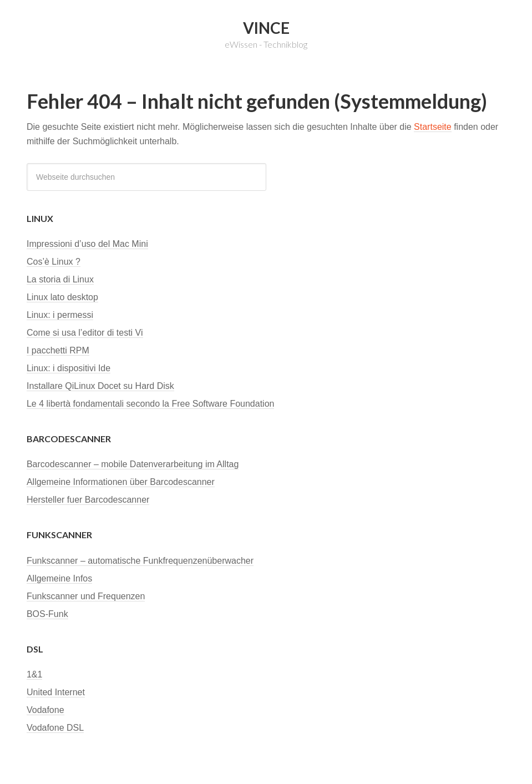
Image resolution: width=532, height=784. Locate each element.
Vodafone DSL (55, 728)
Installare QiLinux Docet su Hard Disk (100, 386)
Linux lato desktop (62, 297)
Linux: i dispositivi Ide (69, 368)
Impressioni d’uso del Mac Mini (87, 244)
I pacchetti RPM (58, 350)
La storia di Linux (60, 279)
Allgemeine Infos (59, 578)
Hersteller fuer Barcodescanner (88, 500)
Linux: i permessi (60, 315)
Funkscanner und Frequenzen (86, 596)
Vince (266, 28)
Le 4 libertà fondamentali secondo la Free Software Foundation (151, 404)
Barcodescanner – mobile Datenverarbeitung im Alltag (133, 464)
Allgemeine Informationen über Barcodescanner (121, 482)
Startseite (433, 127)
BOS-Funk (47, 614)
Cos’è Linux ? (54, 262)
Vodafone (45, 710)
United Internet (56, 692)
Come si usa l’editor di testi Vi (85, 333)
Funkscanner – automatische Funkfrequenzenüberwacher (140, 561)
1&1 (34, 674)
